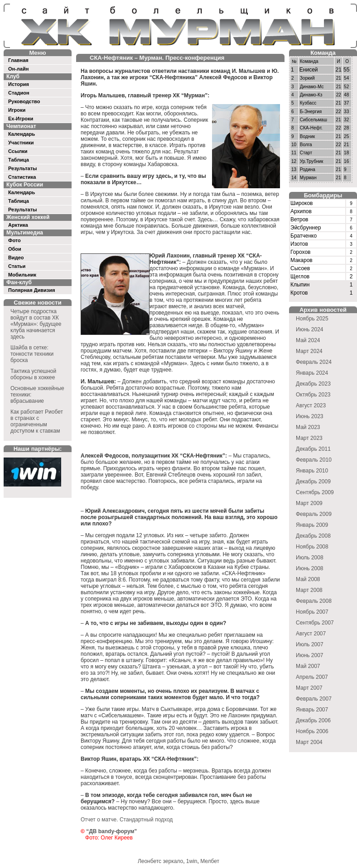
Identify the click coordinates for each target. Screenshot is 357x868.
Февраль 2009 (314, 514)
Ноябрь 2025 (312, 319)
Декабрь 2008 (313, 536)
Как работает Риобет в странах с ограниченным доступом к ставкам (37, 421)
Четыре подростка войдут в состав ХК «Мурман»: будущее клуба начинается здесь (36, 324)
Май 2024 (308, 340)
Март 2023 (309, 438)
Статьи (17, 266)
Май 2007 (308, 666)
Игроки (17, 110)
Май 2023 (308, 427)
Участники (21, 143)
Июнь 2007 (310, 655)
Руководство (24, 101)
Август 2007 (311, 634)
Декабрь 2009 (313, 482)
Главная (18, 60)
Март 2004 (309, 742)
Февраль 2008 (314, 601)
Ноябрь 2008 (312, 547)
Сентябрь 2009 (315, 492)
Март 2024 (309, 351)
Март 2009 (309, 503)
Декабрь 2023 (313, 384)
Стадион (19, 93)
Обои (15, 249)
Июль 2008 (310, 558)
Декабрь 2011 (313, 449)
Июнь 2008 (310, 568)
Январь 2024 (312, 373)
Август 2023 (311, 405)
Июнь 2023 (310, 416)
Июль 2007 (310, 644)
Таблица (19, 160)
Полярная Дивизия (32, 290)
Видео (16, 258)
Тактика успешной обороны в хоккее (33, 374)
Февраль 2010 (314, 460)
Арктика (18, 225)
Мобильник (22, 275)
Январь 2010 (312, 471)
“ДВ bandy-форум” (111, 831)
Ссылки (18, 151)
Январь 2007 (312, 710)
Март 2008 (309, 590)
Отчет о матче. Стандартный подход (127, 820)
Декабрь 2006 (313, 720)
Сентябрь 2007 (315, 623)
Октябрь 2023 (313, 395)
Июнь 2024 (310, 329)
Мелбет (210, 861)
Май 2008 (308, 579)
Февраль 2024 (314, 362)
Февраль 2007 (314, 699)
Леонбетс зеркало (160, 861)
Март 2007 (309, 688)
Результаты (22, 168)
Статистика (22, 177)
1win (192, 861)
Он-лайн (18, 69)
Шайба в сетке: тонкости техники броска (32, 354)
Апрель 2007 (312, 677)
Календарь (22, 134)
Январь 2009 (312, 525)
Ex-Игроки (21, 119)
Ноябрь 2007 (312, 612)
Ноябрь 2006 (312, 731)
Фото (14, 240)
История (19, 84)
